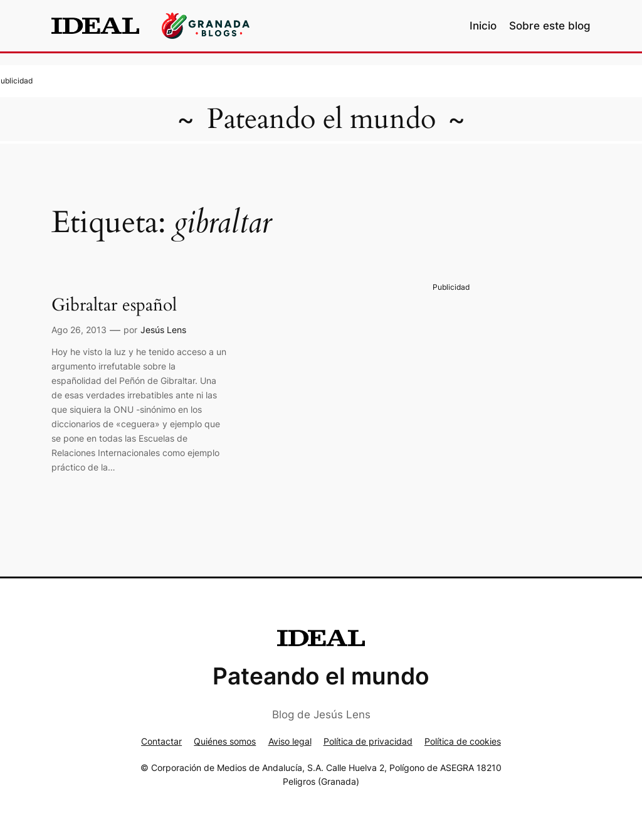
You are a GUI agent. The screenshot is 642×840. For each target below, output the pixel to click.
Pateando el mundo (321, 119)
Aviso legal (290, 741)
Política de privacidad (368, 741)
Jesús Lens (163, 330)
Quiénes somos (225, 741)
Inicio (483, 26)
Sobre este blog (550, 26)
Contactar (161, 741)
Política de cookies (463, 741)
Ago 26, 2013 (79, 330)
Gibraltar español (114, 305)
